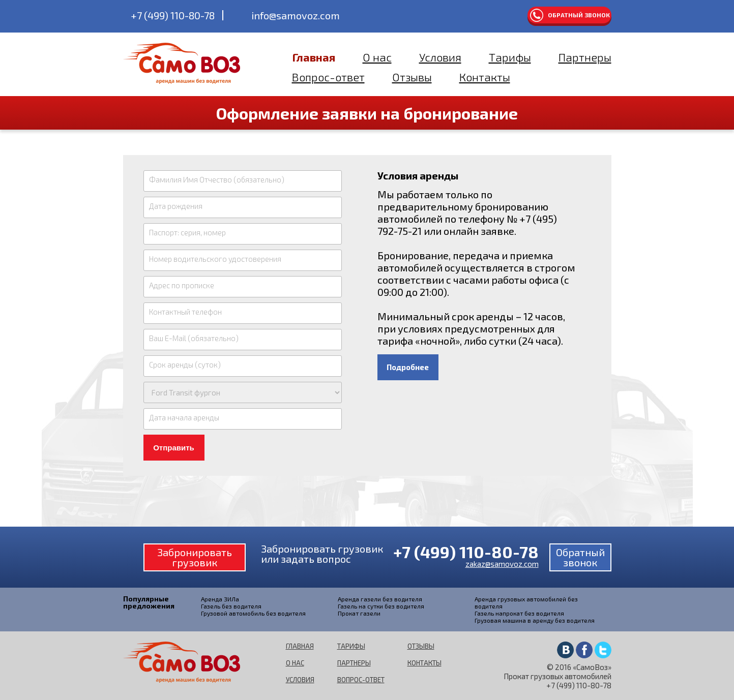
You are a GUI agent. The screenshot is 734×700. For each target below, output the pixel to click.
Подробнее (408, 367)
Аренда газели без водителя (380, 599)
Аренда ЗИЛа (220, 599)
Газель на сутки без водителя (381, 606)
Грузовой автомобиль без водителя (253, 613)
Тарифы (510, 57)
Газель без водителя (231, 606)
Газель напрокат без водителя (519, 613)
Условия (440, 57)
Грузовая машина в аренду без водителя (535, 620)
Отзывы (412, 77)
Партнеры (585, 57)
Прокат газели (359, 613)
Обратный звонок (579, 15)
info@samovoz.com (296, 15)
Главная (314, 57)
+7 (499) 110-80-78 (173, 15)
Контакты (485, 77)
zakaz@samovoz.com (502, 564)
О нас (377, 57)
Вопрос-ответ (328, 77)
